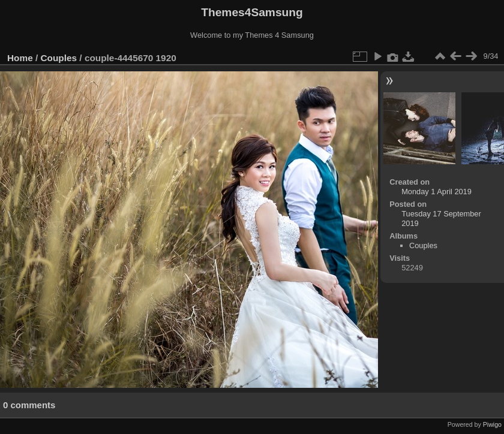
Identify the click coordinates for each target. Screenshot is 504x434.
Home (20, 58)
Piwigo (492, 424)
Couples (59, 58)
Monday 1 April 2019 (436, 192)
